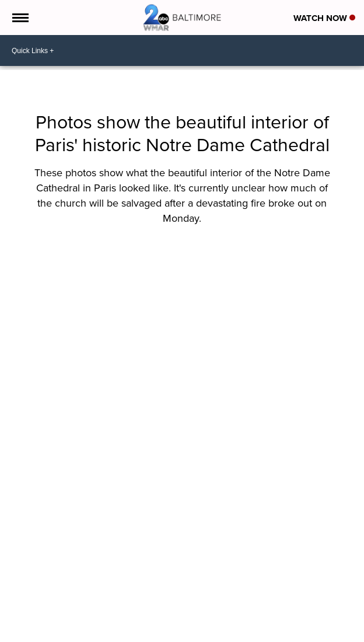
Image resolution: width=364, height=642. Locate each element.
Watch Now (324, 18)
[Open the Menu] (20, 18)
